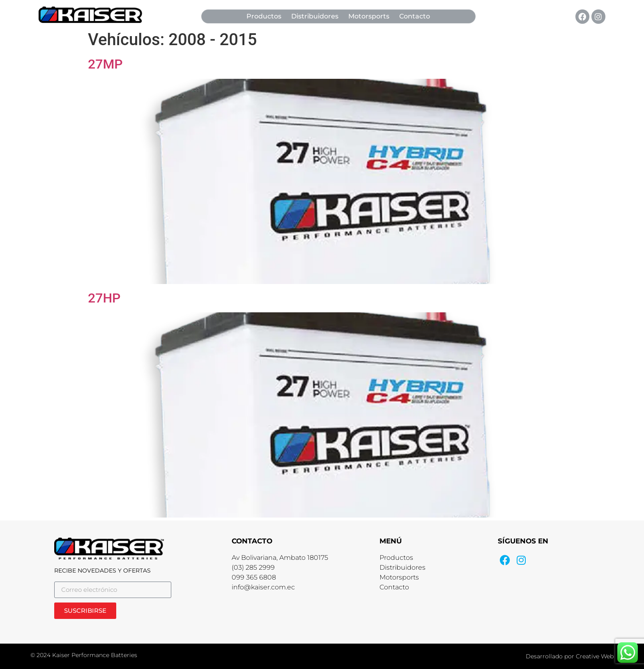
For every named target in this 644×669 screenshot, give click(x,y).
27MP (105, 64)
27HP (104, 298)
